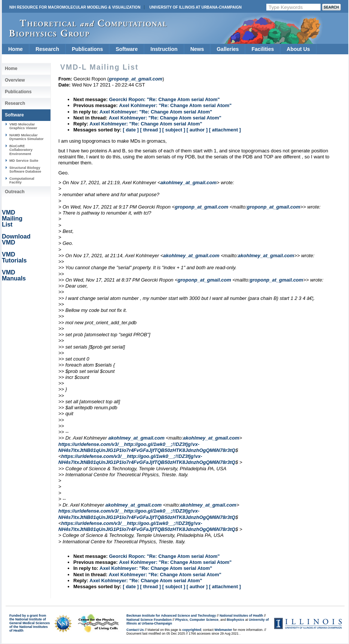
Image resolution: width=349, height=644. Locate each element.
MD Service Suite (24, 160)
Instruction (164, 49)
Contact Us (135, 630)
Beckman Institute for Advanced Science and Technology (171, 616)
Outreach (15, 192)
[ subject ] (174, 130)
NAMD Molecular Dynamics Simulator (27, 137)
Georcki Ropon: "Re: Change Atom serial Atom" (164, 99)
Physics (182, 620)
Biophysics (235, 620)
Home (16, 49)
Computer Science (204, 620)
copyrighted (192, 630)
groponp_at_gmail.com (201, 207)
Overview (15, 80)
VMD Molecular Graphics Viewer (23, 126)
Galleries (228, 49)
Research (47, 49)
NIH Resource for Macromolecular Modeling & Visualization (75, 7)
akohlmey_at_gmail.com (189, 183)
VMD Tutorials (14, 257)
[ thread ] (150, 130)
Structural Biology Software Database (25, 169)
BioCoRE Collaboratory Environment (21, 150)
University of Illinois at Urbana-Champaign (195, 7)
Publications (87, 49)
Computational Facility (22, 180)
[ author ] (197, 130)
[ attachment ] (225, 130)
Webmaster (223, 630)
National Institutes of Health (241, 616)
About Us (298, 49)
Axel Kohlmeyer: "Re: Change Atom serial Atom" (175, 105)
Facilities (263, 49)
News (197, 49)
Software (127, 49)
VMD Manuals (14, 275)
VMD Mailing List (12, 218)
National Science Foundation (149, 620)
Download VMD (16, 239)
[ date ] (131, 130)
